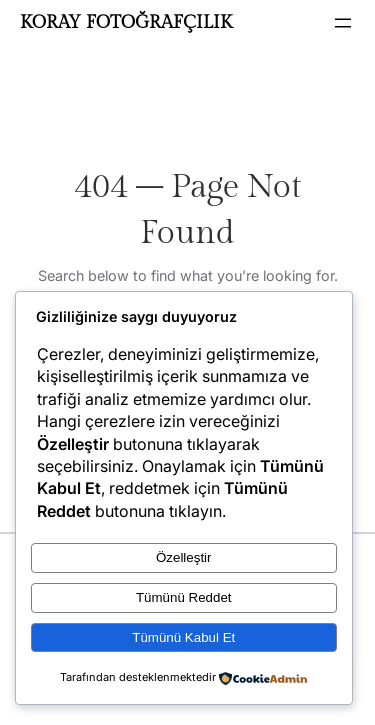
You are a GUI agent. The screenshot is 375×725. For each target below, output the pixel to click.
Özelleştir (184, 557)
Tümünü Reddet (184, 597)
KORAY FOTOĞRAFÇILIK (126, 22)
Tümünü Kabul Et (183, 637)
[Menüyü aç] (343, 23)
